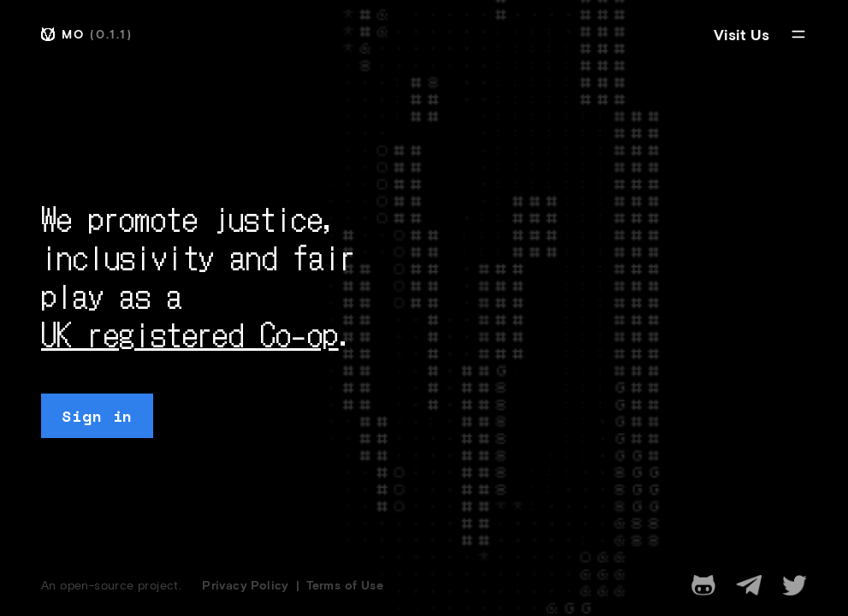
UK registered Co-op (190, 333)
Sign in (97, 416)
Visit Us (741, 34)
